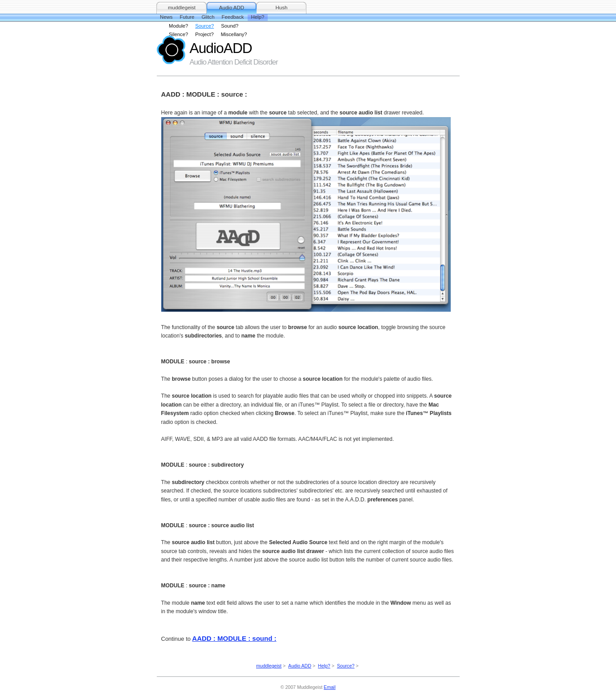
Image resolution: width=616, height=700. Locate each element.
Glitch (208, 17)
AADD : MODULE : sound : (234, 638)
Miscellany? (234, 34)
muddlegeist (182, 8)
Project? (204, 34)
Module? (178, 26)
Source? (204, 26)
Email (330, 687)
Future (187, 17)
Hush (282, 8)
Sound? (230, 26)
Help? (258, 17)
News (166, 17)
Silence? (178, 34)
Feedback (233, 17)
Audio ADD (232, 8)
